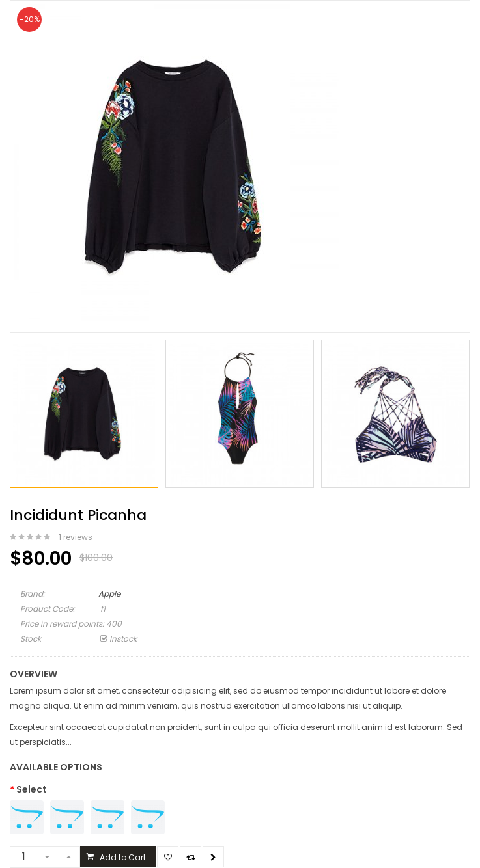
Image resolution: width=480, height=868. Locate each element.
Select (32, 789)
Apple (109, 594)
